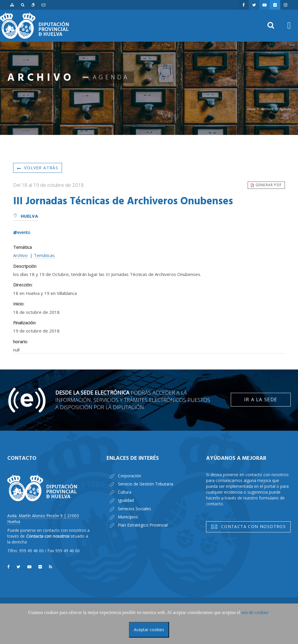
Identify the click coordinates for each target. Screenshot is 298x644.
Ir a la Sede (261, 400)
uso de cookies (255, 612)
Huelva (26, 217)
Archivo (267, 109)
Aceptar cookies (149, 630)
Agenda (285, 109)
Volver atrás (38, 168)
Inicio (251, 109)
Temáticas (44, 255)
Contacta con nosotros (248, 527)
